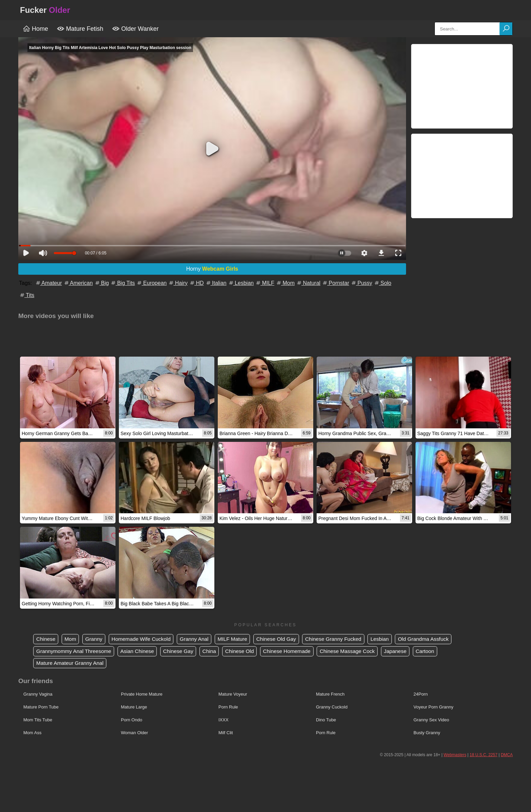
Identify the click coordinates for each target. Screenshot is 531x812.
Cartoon (440, 651)
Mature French (330, 695)
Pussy (361, 283)
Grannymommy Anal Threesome (76, 651)
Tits (27, 295)
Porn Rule (228, 708)
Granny (96, 639)
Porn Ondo (132, 720)
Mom (285, 283)
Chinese (47, 639)
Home (35, 29)
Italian (216, 283)
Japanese (409, 651)
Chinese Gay (184, 651)
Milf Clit (226, 733)
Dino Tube (326, 720)
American (78, 283)
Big (102, 283)
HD (196, 283)
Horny (212, 269)
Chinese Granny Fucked (345, 639)
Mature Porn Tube (41, 708)
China (216, 651)
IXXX (224, 720)
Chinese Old (248, 651)
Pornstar (335, 283)
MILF (265, 283)
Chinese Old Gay (285, 639)
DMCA (507, 755)
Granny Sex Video (431, 720)
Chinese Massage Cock (359, 651)
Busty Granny (427, 733)
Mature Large (134, 708)
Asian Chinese (141, 651)
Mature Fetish (80, 29)
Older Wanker (135, 29)
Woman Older (134, 733)
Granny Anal (200, 639)
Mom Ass (32, 733)
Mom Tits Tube (38, 720)
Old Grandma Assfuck (438, 639)
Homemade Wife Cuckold (145, 639)
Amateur (48, 283)
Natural (308, 283)
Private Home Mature (142, 695)
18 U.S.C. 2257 (484, 755)
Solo (382, 283)
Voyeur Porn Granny (433, 708)
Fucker (45, 10)
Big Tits (122, 283)
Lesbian (241, 283)
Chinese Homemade (297, 651)
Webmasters (455, 755)
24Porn (421, 695)
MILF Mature (240, 639)
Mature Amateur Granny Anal (71, 664)
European (151, 283)
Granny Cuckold (332, 708)
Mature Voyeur (233, 695)
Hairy (178, 283)
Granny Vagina (38, 695)
